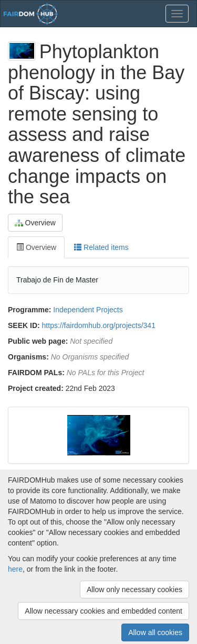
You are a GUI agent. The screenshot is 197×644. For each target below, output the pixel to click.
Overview (35, 223)
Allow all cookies (155, 632)
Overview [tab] (36, 247)
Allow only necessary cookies (134, 590)
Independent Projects (88, 310)
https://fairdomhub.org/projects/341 (99, 325)
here (15, 569)
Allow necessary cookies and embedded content (103, 611)
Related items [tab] (101, 247)
